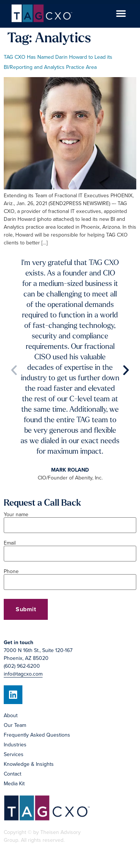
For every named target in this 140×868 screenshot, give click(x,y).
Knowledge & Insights (29, 764)
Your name (70, 520)
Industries (15, 745)
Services (14, 754)
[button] (121, 13)
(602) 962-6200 (22, 666)
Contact (13, 774)
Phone (70, 577)
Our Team (15, 725)
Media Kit (14, 784)
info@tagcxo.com (23, 674)
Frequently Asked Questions (37, 735)
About (11, 715)
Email (70, 549)
